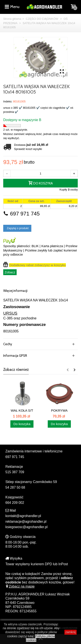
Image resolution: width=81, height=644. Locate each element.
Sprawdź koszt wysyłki (28, 149)
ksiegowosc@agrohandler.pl (26, 527)
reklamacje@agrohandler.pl (26, 522)
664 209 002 (15, 503)
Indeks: (8, 101)
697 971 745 (21, 214)
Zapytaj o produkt (17, 228)
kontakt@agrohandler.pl (23, 516)
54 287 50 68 (15, 487)
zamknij (71, 632)
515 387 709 (15, 472)
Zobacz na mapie (20, 586)
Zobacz (10, 272)
